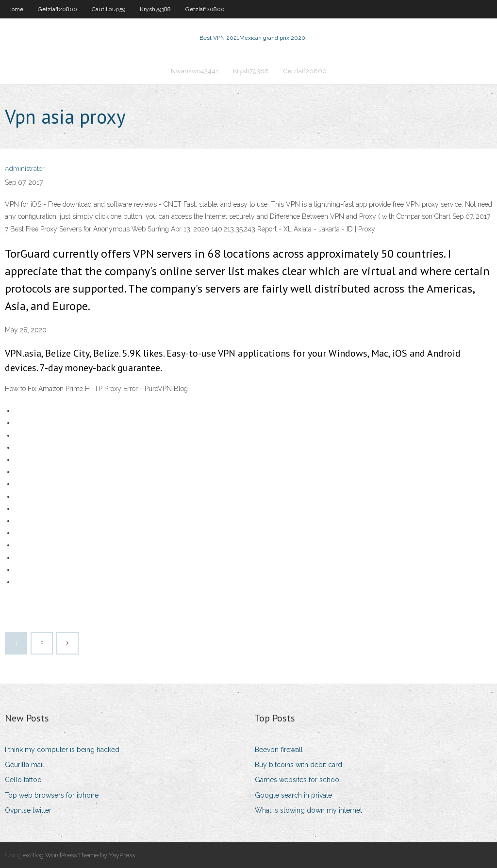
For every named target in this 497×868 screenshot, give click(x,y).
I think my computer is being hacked (62, 750)
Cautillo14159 (108, 9)
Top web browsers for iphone (52, 795)
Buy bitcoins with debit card (298, 765)
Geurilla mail (25, 765)
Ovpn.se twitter (28, 810)
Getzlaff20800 (58, 9)
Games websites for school (298, 780)
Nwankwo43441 (195, 71)
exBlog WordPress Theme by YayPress (79, 855)
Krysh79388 (155, 9)
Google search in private (293, 795)
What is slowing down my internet (308, 810)
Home (15, 9)
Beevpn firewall (279, 750)
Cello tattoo (23, 780)
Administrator (25, 169)
